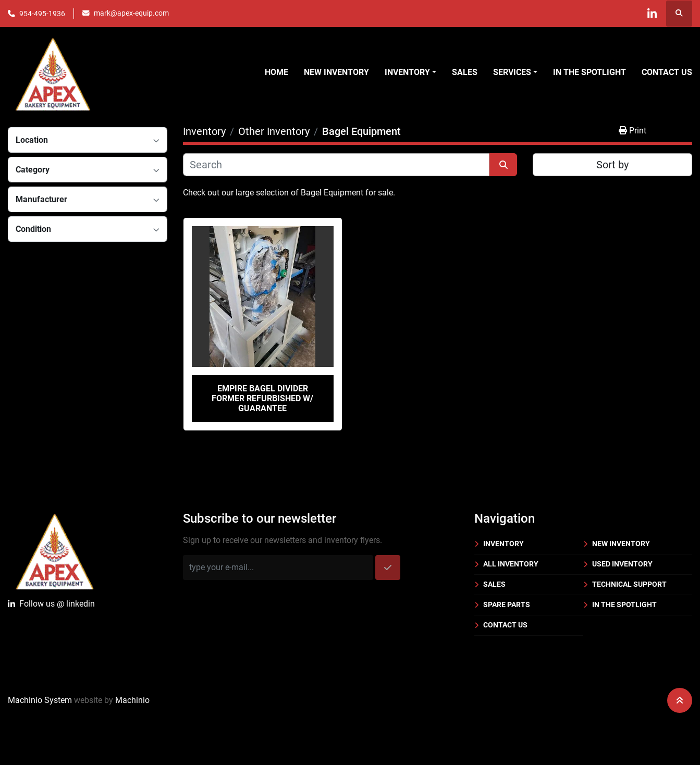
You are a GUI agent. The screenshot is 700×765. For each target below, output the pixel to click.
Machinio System (40, 700)
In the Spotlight (590, 72)
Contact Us (667, 72)
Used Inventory (622, 564)
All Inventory (511, 564)
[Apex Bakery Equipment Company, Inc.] (54, 550)
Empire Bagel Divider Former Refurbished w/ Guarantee (262, 398)
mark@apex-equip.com (131, 13)
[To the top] (680, 700)
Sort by (612, 165)
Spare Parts (507, 604)
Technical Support (629, 584)
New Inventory (336, 72)
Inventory (503, 544)
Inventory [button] (407, 72)
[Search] (336, 165)
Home (277, 72)
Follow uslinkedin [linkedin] (51, 604)
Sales (465, 72)
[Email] (278, 567)
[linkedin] (652, 14)
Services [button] (512, 72)
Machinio (132, 700)
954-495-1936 (42, 14)
